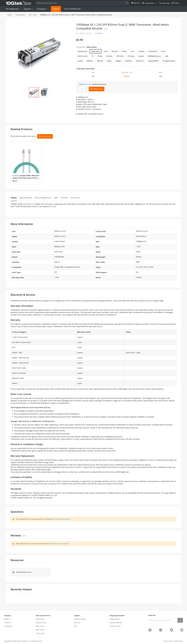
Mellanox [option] (90, 61)
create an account (64, 519)
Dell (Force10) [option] (83, 56)
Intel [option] (167, 56)
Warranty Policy (41, 623)
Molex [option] (109, 61)
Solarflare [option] (129, 61)
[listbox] (127, 57)
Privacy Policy (40, 633)
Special (56, 9)
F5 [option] (93, 56)
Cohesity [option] (141, 51)
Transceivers (20, 15)
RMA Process (40, 626)
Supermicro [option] (140, 61)
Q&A (56, 198)
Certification (8, 626)
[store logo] (18, 3)
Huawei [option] (141, 56)
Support (27, 9)
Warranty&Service (43, 198)
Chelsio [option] (124, 51)
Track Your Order (115, 626)
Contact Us (8, 623)
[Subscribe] (180, 620)
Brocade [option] (115, 51)
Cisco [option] (132, 51)
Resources (75, 198)
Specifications (26, 198)
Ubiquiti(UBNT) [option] (153, 61)
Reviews (64, 198)
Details (14, 198)
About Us (7, 619)
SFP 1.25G (33, 15)
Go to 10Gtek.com (73, 9)
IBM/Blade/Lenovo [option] (154, 56)
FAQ (75, 626)
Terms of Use (179, 641)
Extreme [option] (109, 56)
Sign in (53, 519)
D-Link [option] (163, 51)
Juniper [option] (80, 61)
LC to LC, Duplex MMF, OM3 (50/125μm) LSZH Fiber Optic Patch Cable (26, 177)
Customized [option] (153, 51)
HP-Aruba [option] (131, 56)
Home (10, 15)
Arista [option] (106, 51)
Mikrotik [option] (100, 61)
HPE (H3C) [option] (120, 56)
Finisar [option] (100, 56)
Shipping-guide (115, 619)
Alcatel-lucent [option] (83, 51)
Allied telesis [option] (96, 51)
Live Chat (77, 623)
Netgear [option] (118, 61)
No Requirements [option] (169, 61)
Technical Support (80, 619)
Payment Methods (116, 623)
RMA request (40, 630)
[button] (44, 92)
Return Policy (40, 619)
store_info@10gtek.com (122, 389)
